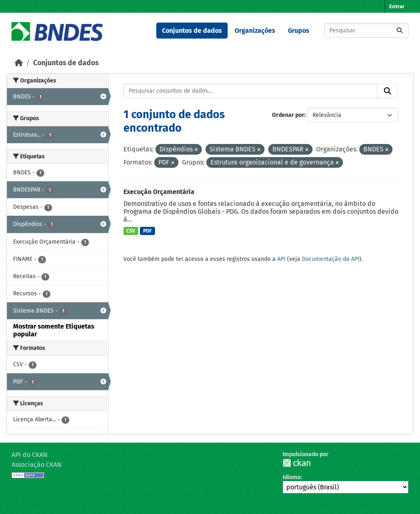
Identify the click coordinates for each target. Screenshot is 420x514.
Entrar (397, 6)
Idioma (292, 477)
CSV (131, 231)
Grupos (299, 31)
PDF (147, 231)
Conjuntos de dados (192, 31)
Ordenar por (288, 115)
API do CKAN (30, 455)
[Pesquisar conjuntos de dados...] (366, 31)
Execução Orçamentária (159, 192)
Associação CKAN (37, 465)
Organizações (255, 31)
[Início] (19, 63)
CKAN (297, 463)
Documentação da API (331, 259)
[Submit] (399, 31)
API (281, 259)
